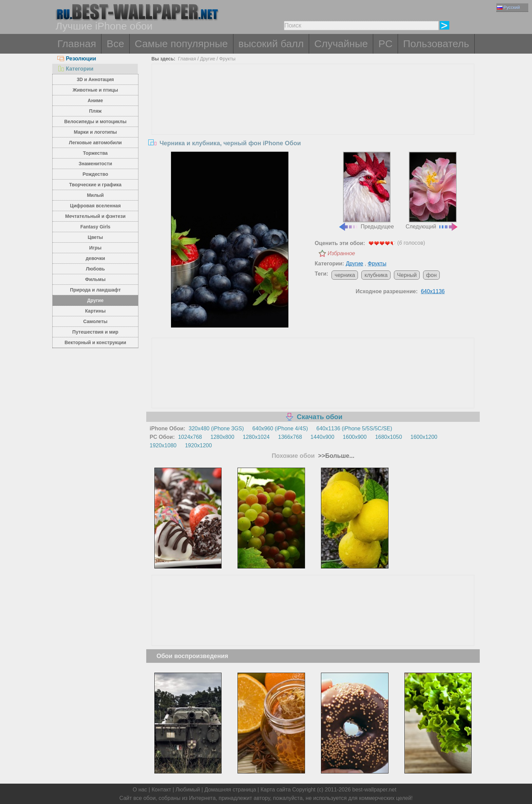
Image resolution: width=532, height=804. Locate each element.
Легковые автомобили (95, 143)
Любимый (188, 790)
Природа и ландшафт (95, 290)
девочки (95, 258)
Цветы (95, 237)
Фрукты (227, 59)
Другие (95, 300)
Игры (95, 248)
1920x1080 (163, 445)
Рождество (95, 174)
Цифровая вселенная (95, 206)
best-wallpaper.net (374, 790)
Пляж (95, 111)
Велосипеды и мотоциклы (95, 121)
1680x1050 (389, 437)
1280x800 (222, 437)
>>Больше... (336, 456)
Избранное (341, 253)
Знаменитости (96, 164)
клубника (376, 275)
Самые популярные (181, 44)
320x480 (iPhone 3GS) (216, 428)
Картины (96, 311)
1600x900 (355, 437)
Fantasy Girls (96, 227)
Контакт (161, 790)
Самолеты (95, 321)
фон (431, 275)
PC (385, 44)
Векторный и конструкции (95, 342)
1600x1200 (424, 437)
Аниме (95, 100)
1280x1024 (256, 437)
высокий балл (271, 44)
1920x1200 (198, 445)
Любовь (95, 269)
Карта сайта (276, 790)
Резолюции (77, 59)
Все (115, 44)
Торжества (96, 153)
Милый (95, 195)
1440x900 (322, 437)
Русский (508, 7)
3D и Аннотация (95, 79)
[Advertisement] (313, 115)
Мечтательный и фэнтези (95, 216)
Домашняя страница (230, 790)
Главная (77, 44)
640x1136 (433, 291)
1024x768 (190, 437)
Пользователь (436, 44)
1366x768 (290, 437)
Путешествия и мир (95, 332)
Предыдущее (366, 191)
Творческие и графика (95, 185)
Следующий (432, 191)
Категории (75, 69)
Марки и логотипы (95, 132)
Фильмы (95, 279)
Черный (407, 275)
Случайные (341, 44)
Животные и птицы (95, 90)
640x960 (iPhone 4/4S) (280, 428)
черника (345, 275)
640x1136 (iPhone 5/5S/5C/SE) (354, 428)
